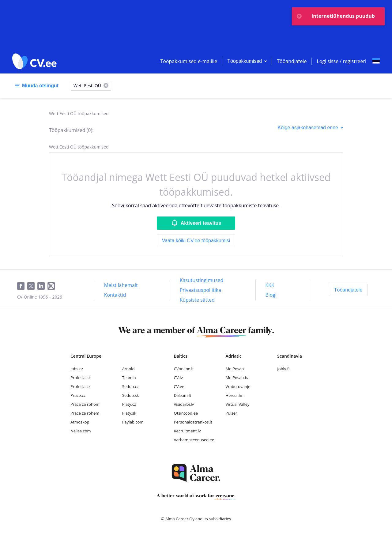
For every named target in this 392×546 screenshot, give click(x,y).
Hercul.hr (234, 395)
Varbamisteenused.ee (194, 440)
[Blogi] (271, 295)
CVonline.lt (184, 369)
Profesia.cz (80, 386)
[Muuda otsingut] (35, 86)
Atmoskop (80, 422)
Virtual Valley (237, 404)
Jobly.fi (283, 369)
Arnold (128, 369)
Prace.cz (78, 395)
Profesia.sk (81, 378)
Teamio (129, 378)
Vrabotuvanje (238, 386)
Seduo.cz (130, 386)
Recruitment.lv (187, 431)
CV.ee (179, 386)
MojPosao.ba (237, 378)
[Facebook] (22, 286)
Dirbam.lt (183, 395)
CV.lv (178, 378)
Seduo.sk (131, 395)
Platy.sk (129, 413)
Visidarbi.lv (184, 404)
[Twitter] (32, 286)
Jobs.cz (77, 369)
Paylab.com (133, 422)
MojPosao (235, 369)
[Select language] (376, 61)
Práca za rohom (85, 404)
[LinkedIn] (42, 286)
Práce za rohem (85, 413)
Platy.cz (129, 404)
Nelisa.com (81, 431)
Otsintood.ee (186, 413)
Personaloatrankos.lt (193, 422)
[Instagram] (53, 286)
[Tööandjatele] (348, 290)
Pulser (231, 413)
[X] (106, 86)
